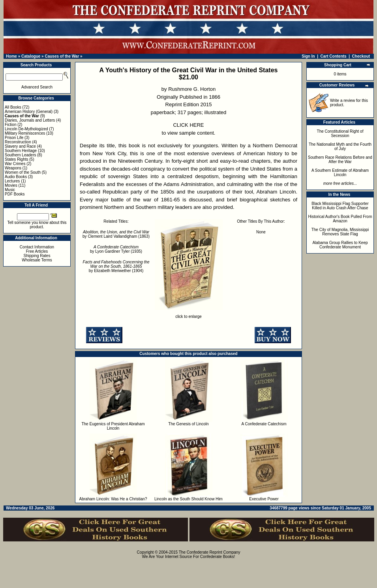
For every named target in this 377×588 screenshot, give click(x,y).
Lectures (12, 181)
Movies (11, 185)
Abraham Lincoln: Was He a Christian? (113, 499)
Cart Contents (334, 56)
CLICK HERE (188, 125)
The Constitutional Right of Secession (340, 133)
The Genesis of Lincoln (188, 424)
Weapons (13, 168)
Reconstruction (18, 142)
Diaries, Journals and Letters (30, 120)
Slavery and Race (20, 146)
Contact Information (37, 247)
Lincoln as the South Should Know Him (188, 499)
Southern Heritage (21, 151)
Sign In (308, 56)
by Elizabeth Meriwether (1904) (116, 266)
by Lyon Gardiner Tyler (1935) (116, 249)
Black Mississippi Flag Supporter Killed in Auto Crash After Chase (340, 206)
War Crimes (15, 164)
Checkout (361, 56)
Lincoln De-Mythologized (26, 129)
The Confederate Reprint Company (210, 552)
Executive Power (264, 499)
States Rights (16, 159)
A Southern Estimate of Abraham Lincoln (340, 173)
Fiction (10, 125)
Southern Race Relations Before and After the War (340, 160)
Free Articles (37, 251)
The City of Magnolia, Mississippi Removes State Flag (340, 232)
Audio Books (16, 177)
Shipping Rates (37, 256)
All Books (13, 107)
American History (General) (29, 112)
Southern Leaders (21, 155)
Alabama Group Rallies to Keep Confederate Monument (340, 245)
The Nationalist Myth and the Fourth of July (340, 147)
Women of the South (23, 172)
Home (11, 56)
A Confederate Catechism (264, 424)
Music (10, 190)
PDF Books (15, 194)
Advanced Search (37, 87)
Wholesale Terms (37, 260)
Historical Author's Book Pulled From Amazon (340, 219)
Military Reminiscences (25, 133)
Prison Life (14, 138)
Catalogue (31, 56)
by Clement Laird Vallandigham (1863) (116, 234)
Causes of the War (62, 56)
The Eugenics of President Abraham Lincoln (113, 426)
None (261, 232)
